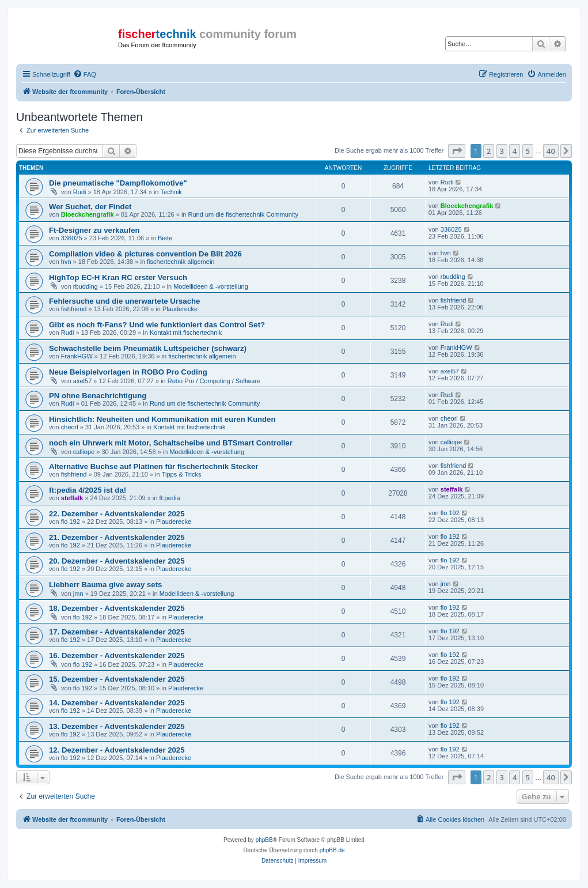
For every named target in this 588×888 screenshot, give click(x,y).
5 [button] (528, 151)
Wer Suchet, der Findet (90, 207)
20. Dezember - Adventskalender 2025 (117, 561)
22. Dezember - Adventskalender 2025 (117, 514)
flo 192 (71, 522)
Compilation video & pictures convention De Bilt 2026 (145, 254)
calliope (84, 452)
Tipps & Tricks (182, 474)
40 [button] (551, 151)
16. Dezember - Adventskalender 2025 (117, 655)
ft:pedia (169, 498)
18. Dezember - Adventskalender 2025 (117, 608)
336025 (72, 238)
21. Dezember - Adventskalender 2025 (117, 537)
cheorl (70, 427)
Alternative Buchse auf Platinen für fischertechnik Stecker (154, 466)
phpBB (264, 840)
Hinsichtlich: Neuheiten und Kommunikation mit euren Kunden (162, 419)
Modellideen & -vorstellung (211, 286)
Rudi (80, 192)
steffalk (72, 498)
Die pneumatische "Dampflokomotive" (118, 183)
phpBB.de (332, 850)
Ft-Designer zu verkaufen (94, 230)
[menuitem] (85, 74)
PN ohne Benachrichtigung (98, 396)
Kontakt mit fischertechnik (186, 332)
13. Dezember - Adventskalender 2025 (117, 726)
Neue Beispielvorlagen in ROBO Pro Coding (128, 372)
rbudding (86, 286)
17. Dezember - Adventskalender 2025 (117, 632)
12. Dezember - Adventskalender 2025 (117, 750)
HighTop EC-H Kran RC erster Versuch (118, 277)
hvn (66, 262)
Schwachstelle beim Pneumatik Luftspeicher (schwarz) (148, 348)
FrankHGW (77, 356)
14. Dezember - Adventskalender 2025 (117, 703)
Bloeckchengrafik (88, 214)
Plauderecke (180, 309)
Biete (165, 238)
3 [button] (502, 151)
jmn (78, 594)
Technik (171, 192)
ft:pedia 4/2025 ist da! (88, 490)
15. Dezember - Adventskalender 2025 (117, 679)
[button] (457, 151)
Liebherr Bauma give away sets (105, 585)
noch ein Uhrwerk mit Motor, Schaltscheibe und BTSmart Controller (171, 443)
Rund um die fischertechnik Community (243, 214)
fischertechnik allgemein (181, 262)
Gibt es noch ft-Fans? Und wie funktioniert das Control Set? (157, 325)
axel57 (82, 381)
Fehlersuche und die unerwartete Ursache (124, 301)
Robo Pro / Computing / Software (214, 381)
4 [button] (515, 151)
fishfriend (74, 309)
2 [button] (489, 151)
